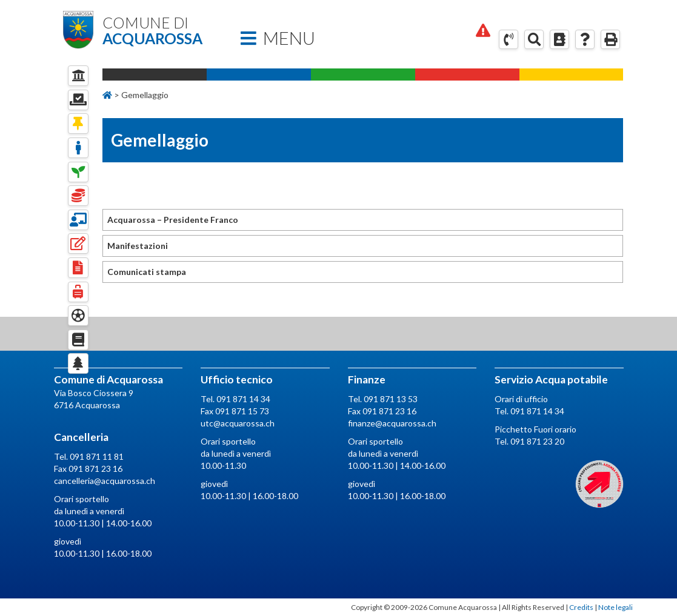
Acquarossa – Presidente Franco (173, 220)
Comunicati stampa (147, 272)
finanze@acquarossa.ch (392, 423)
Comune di (161, 31)
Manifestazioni (138, 246)
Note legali (615, 607)
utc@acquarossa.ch (238, 423)
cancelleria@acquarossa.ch (105, 481)
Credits (581, 607)
